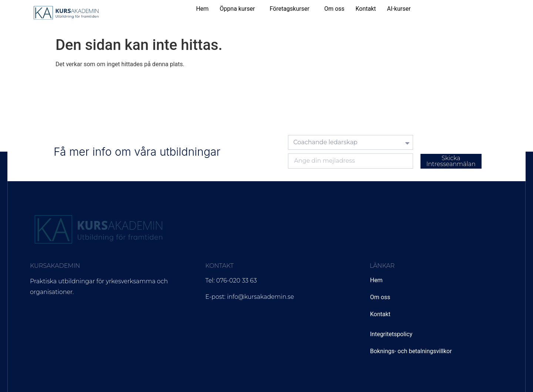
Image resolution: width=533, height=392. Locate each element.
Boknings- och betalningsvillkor (411, 351)
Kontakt (366, 9)
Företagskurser (290, 9)
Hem (202, 9)
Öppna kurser (237, 9)
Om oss (334, 9)
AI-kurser (399, 9)
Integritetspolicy (391, 334)
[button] (239, 9)
